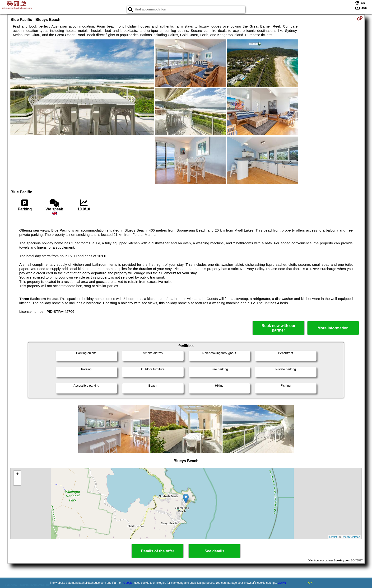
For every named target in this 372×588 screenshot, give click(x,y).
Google (128, 583)
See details (214, 551)
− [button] (17, 482)
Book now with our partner (278, 328)
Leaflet (333, 537)
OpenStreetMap (351, 537)
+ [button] (17, 474)
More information (333, 328)
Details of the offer (158, 551)
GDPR (282, 583)
